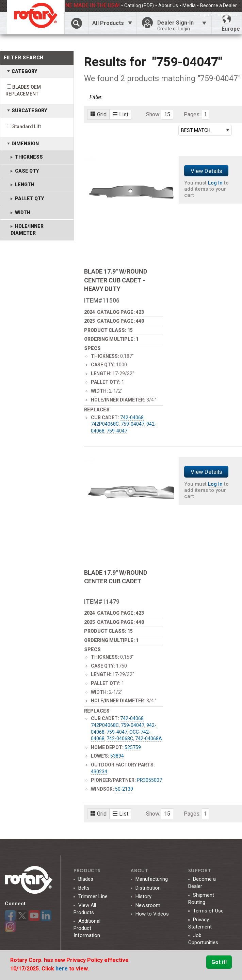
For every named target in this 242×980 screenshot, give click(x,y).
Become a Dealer (219, 5)
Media (189, 5)
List (120, 114)
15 (167, 114)
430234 (99, 772)
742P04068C (105, 424)
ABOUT (139, 871)
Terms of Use (208, 911)
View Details (206, 171)
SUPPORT (200, 871)
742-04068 (132, 418)
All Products (108, 23)
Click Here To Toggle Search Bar (76, 23)
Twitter (22, 916)
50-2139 (124, 789)
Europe (231, 23)
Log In (215, 183)
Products (87, 871)
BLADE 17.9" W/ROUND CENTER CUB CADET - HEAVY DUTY (116, 280)
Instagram (10, 926)
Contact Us (225, 15)
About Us (168, 5)
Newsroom (148, 905)
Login (203, 15)
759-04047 (133, 424)
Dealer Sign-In (182, 26)
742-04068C (120, 738)
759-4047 (117, 431)
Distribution (148, 888)
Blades (86, 879)
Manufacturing (152, 879)
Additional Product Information (87, 928)
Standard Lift (27, 127)
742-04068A (149, 738)
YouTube (34, 916)
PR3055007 (149, 780)
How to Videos (152, 914)
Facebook (10, 916)
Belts (84, 888)
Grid (99, 114)
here (62, 969)
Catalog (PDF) (139, 5)
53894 (117, 756)
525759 (133, 747)
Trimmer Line (93, 896)
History (143, 896)
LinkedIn (46, 916)
